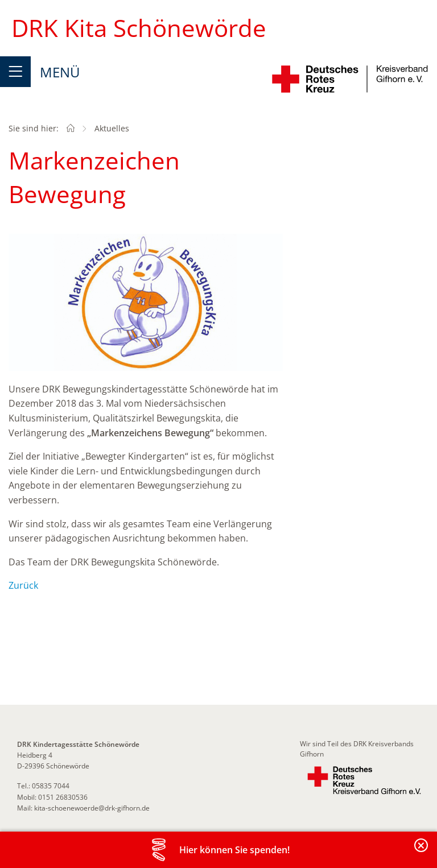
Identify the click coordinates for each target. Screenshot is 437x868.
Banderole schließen (422, 852)
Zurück (23, 585)
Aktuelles (112, 128)
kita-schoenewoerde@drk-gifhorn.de (92, 808)
